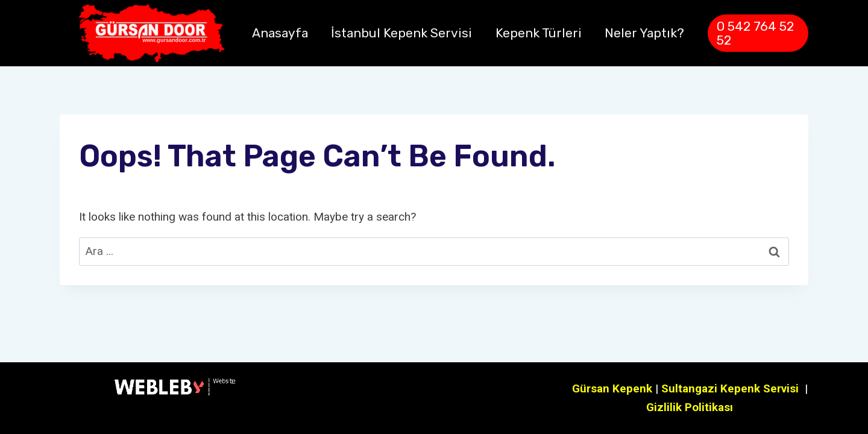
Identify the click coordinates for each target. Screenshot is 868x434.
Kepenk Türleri (539, 33)
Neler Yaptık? (644, 33)
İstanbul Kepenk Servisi (401, 33)
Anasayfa (280, 33)
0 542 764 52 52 (755, 33)
